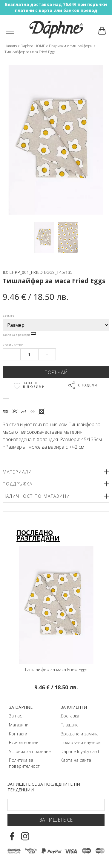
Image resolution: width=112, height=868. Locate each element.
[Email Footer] (56, 805)
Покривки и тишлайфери (71, 46)
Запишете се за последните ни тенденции (44, 787)
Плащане (70, 725)
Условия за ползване (30, 751)
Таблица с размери (19, 335)
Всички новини (24, 742)
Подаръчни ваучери (81, 742)
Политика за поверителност (24, 763)
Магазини (19, 725)
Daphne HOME (33, 46)
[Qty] (29, 354)
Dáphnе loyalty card (80, 751)
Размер (9, 316)
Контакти (18, 734)
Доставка (70, 716)
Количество (13, 345)
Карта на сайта (76, 760)
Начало (11, 46)
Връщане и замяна (80, 734)
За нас (15, 716)
